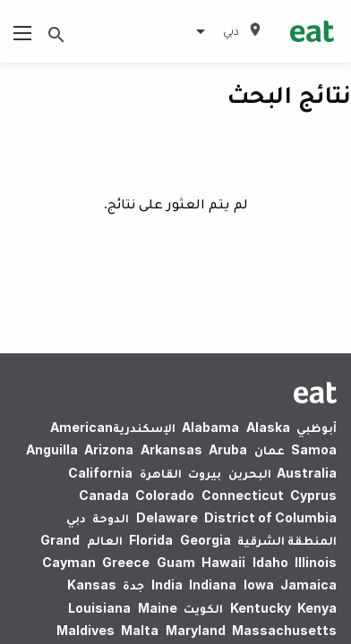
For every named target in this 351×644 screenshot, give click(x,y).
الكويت (203, 608)
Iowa (259, 585)
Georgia (205, 540)
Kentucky (261, 608)
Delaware (167, 517)
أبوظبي (317, 427)
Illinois (316, 562)
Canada (104, 495)
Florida (151, 540)
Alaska (268, 427)
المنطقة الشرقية (287, 540)
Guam (176, 562)
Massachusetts (284, 630)
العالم (105, 540)
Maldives (86, 630)
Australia (305, 473)
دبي (76, 517)
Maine (158, 608)
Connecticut (243, 495)
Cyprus (313, 495)
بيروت (205, 473)
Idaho (270, 562)
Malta (140, 630)
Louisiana (99, 608)
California (100, 473)
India (167, 585)
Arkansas (171, 449)
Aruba (228, 449)
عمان (270, 449)
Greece (126, 562)
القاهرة (161, 473)
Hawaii (223, 562)
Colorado (165, 495)
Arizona (109, 449)
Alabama (210, 427)
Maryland (196, 630)
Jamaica (308, 585)
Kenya (317, 608)
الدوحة (111, 517)
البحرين (250, 473)
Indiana (213, 585)
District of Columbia (270, 517)
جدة (133, 585)
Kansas (92, 585)
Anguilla (52, 449)
